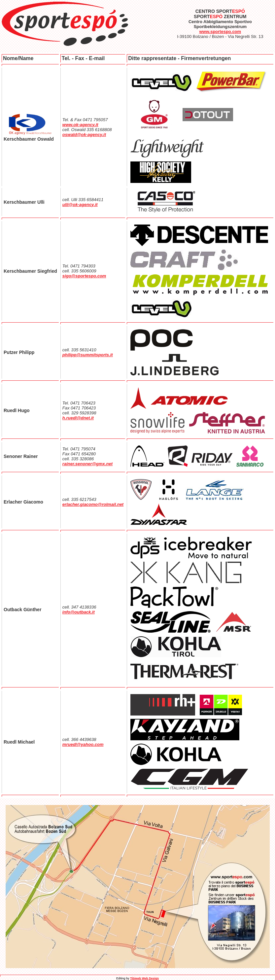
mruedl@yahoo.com (83, 744)
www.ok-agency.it (80, 125)
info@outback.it (79, 612)
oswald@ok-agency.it (84, 135)
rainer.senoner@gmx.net (87, 464)
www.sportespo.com (220, 32)
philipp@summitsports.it (88, 355)
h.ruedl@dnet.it (78, 418)
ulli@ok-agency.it (80, 205)
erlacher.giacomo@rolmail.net (93, 504)
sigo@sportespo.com (84, 276)
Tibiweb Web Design (144, 978)
